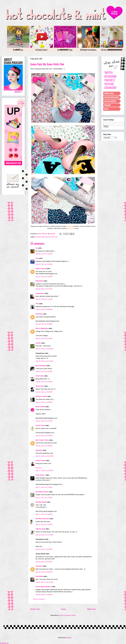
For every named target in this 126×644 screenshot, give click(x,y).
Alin (37, 258)
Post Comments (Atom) (68, 615)
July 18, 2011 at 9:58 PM (44, 572)
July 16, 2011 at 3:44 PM (44, 392)
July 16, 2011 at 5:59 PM (44, 446)
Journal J (39, 468)
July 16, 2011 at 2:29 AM (44, 264)
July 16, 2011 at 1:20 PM (44, 371)
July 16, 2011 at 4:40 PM (44, 402)
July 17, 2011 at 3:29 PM (44, 514)
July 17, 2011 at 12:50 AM (44, 471)
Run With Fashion (42, 492)
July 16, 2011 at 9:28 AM (44, 324)
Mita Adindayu (41, 366)
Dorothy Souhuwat (42, 519)
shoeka (38, 343)
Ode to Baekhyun (42, 328)
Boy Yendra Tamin (42, 440)
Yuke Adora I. (40, 475)
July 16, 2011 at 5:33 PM (44, 436)
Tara (37, 304)
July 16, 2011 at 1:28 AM (44, 254)
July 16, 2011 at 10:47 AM (44, 361)
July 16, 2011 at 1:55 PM (44, 382)
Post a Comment (39, 599)
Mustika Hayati (41, 502)
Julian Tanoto (41, 461)
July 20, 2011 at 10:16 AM (44, 582)
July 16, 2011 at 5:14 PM (44, 421)
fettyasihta (39, 281)
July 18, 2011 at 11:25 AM (44, 535)
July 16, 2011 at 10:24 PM (44, 456)
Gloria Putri (40, 386)
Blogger (69, 638)
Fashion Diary (40, 237)
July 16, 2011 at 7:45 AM (44, 299)
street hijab (40, 376)
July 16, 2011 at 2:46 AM (44, 277)
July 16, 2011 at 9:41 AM (44, 338)
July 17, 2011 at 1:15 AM (44, 487)
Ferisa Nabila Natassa (43, 587)
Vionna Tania (40, 425)
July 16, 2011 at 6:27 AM (44, 289)
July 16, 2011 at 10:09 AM (44, 349)
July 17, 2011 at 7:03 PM (44, 524)
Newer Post (35, 609)
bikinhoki (39, 450)
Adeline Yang (40, 529)
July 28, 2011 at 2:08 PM (44, 595)
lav (37, 248)
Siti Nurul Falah (41, 396)
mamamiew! (40, 293)
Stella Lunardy (41, 269)
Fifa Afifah (39, 576)
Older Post (91, 609)
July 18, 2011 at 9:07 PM (44, 562)
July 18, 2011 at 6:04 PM (44, 549)
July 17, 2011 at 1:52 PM (44, 498)
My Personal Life (52, 237)
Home (63, 609)
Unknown (39, 314)
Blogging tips (4, 643)
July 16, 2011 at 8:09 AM (44, 309)
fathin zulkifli (40, 407)
